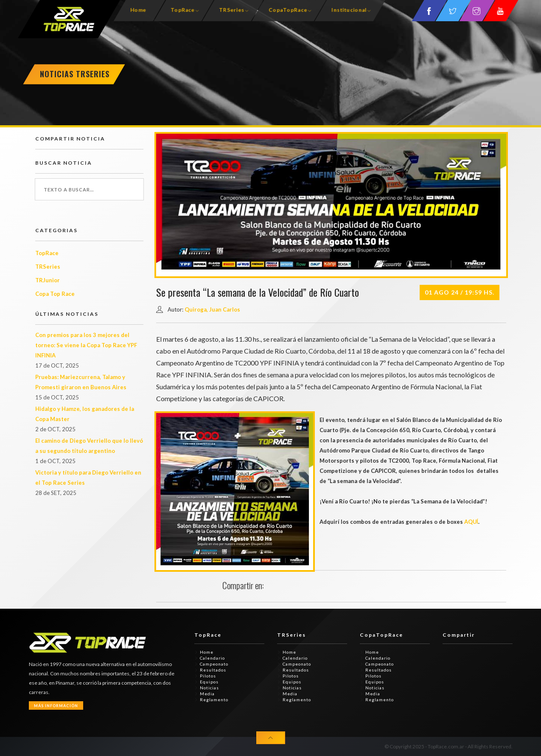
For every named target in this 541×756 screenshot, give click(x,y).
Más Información (56, 706)
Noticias (209, 688)
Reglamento (214, 700)
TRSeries (231, 10)
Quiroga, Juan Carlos (212, 309)
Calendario (212, 658)
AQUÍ (471, 522)
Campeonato (214, 664)
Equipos (209, 682)
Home (138, 10)
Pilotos (208, 676)
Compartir (459, 635)
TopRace (182, 10)
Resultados (213, 670)
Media (207, 694)
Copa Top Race (55, 294)
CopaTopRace (287, 10)
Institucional (349, 10)
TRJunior (48, 280)
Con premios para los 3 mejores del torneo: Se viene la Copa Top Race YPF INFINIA (86, 345)
